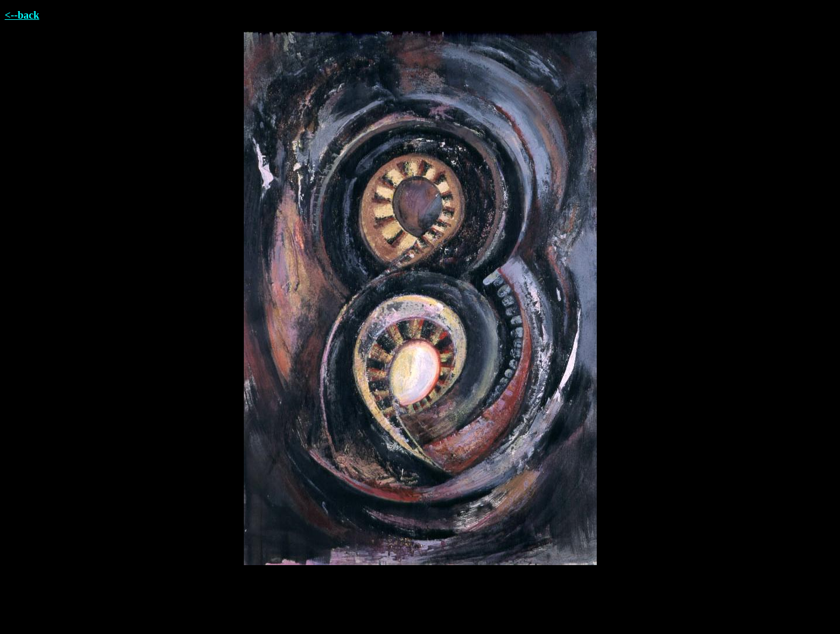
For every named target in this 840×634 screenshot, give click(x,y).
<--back (22, 15)
